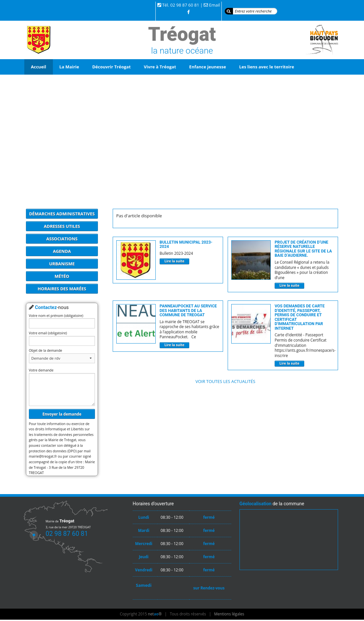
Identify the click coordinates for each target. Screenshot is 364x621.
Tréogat (182, 34)
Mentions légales (229, 614)
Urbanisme (62, 264)
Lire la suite (174, 261)
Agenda (62, 251)
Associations (62, 239)
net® (155, 614)
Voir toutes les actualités (225, 381)
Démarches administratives (62, 214)
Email (214, 5)
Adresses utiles (62, 226)
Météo (62, 276)
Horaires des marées (62, 289)
